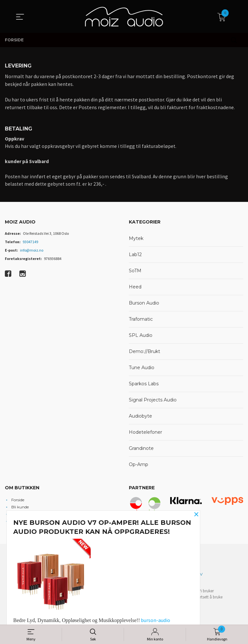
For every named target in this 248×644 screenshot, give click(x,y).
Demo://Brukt (145, 353)
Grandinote (141, 450)
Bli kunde (20, 508)
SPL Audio (141, 337)
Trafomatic (141, 321)
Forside (18, 501)
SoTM (135, 272)
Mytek (136, 240)
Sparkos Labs (144, 385)
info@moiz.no (32, 252)
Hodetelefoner (145, 434)
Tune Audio (142, 369)
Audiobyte (140, 418)
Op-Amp (139, 466)
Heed (135, 288)
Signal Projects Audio (153, 401)
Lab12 (135, 256)
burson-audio (155, 620)
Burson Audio (144, 305)
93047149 (30, 243)
